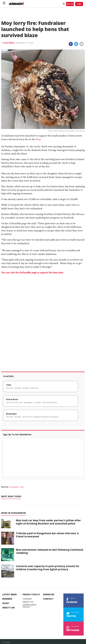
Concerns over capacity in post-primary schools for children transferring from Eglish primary (48, 568)
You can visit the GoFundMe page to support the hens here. (32, 273)
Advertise (49, 595)
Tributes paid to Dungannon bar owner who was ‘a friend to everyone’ (47, 535)
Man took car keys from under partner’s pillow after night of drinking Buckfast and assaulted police (48, 522)
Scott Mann (9, 43)
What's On (8, 608)
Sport (6, 603)
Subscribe (70, 4)
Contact (48, 599)
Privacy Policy (31, 595)
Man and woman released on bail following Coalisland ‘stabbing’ (50, 551)
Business (7, 599)
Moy (38, 139)
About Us (28, 602)
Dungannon (14, 487)
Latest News (10, 595)
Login (79, 4)
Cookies (27, 599)
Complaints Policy (30, 606)
